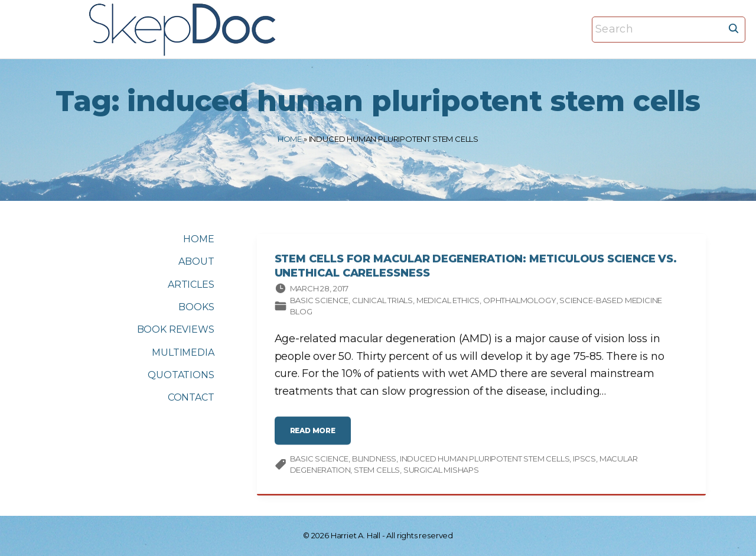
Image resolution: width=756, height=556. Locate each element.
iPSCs (584, 460)
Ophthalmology (520, 301)
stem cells (377, 472)
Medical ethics (448, 301)
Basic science (320, 301)
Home (290, 139)
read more (316, 436)
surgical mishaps (441, 472)
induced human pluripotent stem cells (485, 460)
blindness (374, 460)
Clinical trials (382, 301)
